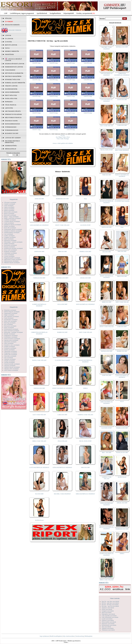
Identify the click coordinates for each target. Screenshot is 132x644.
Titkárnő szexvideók (108, 628)
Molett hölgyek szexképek (12, 312)
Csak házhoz (10, 70)
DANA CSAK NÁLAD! (39, 360)
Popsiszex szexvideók (108, 624)
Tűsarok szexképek (10, 365)
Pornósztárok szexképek (11, 329)
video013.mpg (36, 113)
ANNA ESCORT (122, 100)
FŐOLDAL (8, 18)
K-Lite (63, 135)
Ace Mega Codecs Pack (63, 137)
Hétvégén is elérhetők (14, 73)
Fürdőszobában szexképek (12, 232)
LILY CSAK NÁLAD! (39, 415)
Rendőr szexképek (10, 334)
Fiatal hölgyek (11, 98)
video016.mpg (88, 113)
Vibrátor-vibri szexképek (11, 369)
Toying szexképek (9, 362)
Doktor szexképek (9, 226)
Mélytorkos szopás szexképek (13, 259)
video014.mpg (53, 113)
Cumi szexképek (9, 223)
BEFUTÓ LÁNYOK (11, 45)
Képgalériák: (14, 199)
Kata (85, 199)
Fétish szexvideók (107, 609)
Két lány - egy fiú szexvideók (110, 606)
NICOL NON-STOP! (85, 441)
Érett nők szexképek (10, 228)
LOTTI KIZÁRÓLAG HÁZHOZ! (39, 467)
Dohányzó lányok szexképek (13, 225)
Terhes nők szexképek (11, 354)
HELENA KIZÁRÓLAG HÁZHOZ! (107, 528)
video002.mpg (53, 63)
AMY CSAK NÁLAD (85, 332)
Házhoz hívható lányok (15, 64)
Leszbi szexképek (9, 256)
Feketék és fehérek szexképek (13, 231)
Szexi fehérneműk (12, 92)
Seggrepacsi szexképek (11, 335)
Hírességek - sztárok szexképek (13, 242)
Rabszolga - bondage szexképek (14, 332)
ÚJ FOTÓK (8, 42)
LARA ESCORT (62, 415)
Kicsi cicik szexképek (11, 250)
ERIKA (85, 388)
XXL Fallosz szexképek (11, 370)
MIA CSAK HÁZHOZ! (122, 150)
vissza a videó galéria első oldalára (63, 143)
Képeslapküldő (69, 13)
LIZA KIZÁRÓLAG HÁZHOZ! (39, 225)
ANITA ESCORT (39, 251)
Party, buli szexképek (10, 321)
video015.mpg (71, 113)
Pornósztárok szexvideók (109, 625)
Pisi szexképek (8, 324)
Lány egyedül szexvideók (109, 616)
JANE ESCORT (39, 199)
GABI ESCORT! (122, 327)
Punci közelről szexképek (12, 331)
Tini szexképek (9, 358)
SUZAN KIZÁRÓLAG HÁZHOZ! (85, 361)
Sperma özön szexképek (11, 340)
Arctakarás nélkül (13, 111)
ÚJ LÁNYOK (9, 39)
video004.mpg (88, 63)
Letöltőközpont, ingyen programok (22, 13)
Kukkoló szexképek (10, 251)
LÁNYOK (8, 35)
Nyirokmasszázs (12, 130)
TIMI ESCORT (62, 251)
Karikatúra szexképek (11, 245)
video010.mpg (53, 96)
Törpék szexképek (9, 361)
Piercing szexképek (10, 323)
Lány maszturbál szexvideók (110, 617)
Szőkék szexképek (10, 346)
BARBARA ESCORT (62, 199)
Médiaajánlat (88, 636)
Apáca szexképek (9, 207)
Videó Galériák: (115, 598)
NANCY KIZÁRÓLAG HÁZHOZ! (122, 176)
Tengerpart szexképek (11, 353)
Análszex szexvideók (108, 608)
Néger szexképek (9, 315)
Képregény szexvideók (108, 614)
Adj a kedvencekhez (69, 636)
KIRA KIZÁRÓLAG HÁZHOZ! (85, 494)
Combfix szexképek (10, 220)
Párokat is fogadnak (13, 114)
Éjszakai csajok (11, 121)
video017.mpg (36, 129)
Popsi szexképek (9, 327)
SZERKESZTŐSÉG (11, 146)
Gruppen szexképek (10, 237)
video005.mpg (36, 80)
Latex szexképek (9, 255)
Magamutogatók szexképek (12, 258)
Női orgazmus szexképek (11, 316)
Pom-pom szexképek (10, 326)
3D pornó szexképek (10, 202)
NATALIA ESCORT (39, 278)
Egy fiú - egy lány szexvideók (110, 601)
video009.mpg (36, 96)
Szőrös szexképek (9, 350)
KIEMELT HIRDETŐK (12, 51)
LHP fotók (9, 108)
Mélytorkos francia (13, 117)
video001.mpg (36, 63)
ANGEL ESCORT (85, 278)
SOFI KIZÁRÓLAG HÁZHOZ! (85, 304)
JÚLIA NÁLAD (62, 441)
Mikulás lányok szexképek (12, 263)
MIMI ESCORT (107, 302)
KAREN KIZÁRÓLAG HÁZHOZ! (39, 305)
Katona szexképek (9, 247)
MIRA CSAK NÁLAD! (39, 441)
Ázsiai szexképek (9, 209)
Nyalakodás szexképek (11, 320)
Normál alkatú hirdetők (15, 83)
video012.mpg (88, 96)
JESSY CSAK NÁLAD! (62, 225)
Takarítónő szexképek (11, 351)
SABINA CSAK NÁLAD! (85, 415)
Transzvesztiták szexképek (12, 364)
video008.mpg (88, 80)
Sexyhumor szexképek (11, 337)
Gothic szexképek (9, 236)
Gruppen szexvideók (108, 611)
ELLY (122, 401)
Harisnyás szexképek (10, 240)
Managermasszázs (12, 124)
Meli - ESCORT (107, 452)
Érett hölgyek (11, 95)
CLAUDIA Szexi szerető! (62, 360)
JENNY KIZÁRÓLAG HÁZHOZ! (62, 388)
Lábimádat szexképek (11, 253)
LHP (6, 13)
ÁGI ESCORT (39, 494)
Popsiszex (9, 102)
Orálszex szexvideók (108, 620)
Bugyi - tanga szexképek (11, 217)
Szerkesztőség (80, 636)
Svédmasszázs (11, 127)
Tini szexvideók (106, 627)
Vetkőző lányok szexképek (12, 367)
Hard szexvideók (107, 612)
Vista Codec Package (63, 139)
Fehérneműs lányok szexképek (13, 229)
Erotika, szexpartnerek (84, 13)
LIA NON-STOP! (85, 225)
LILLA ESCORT (62, 304)
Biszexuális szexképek (11, 212)
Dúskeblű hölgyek (13, 79)
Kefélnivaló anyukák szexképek (14, 248)
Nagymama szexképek (11, 313)
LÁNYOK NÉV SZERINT (13, 138)
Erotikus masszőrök (13, 76)
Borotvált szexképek (10, 215)
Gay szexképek (9, 234)
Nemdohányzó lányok (14, 67)
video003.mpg (71, 63)
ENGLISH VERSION (15, 30)
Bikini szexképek (9, 210)
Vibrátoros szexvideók (108, 630)
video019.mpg (71, 129)
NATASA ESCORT (39, 388)
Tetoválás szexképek (10, 356)
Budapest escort (12, 133)
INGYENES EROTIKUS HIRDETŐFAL (12, 142)
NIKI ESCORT (85, 467)
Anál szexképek (9, 206)
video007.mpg (71, 80)
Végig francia (11, 105)
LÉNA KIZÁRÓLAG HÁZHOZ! (62, 467)
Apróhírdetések (42, 13)
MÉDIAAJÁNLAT (11, 149)
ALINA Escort (39, 520)
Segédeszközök (11, 89)
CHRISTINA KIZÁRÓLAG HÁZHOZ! (39, 333)
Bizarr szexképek (9, 213)
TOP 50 (7, 48)
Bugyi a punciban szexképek (13, 218)
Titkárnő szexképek (10, 359)
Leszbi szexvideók (107, 619)
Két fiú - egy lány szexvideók (110, 603)
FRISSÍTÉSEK (9, 54)
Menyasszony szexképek (11, 261)
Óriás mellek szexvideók (109, 622)
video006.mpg (53, 80)
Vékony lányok (11, 86)
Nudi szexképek (9, 318)
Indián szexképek (9, 244)
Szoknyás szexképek (10, 348)
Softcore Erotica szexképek (12, 339)
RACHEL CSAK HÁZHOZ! (62, 494)
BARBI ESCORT (62, 332)
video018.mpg (53, 129)
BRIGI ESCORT (122, 276)
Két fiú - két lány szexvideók (110, 605)
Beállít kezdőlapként (56, 636)
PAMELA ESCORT (85, 251)
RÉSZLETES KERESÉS (12, 25)
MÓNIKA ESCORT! (62, 278)
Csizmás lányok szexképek (12, 221)
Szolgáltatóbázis (55, 13)
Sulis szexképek (9, 343)
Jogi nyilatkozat (44, 636)
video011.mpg (71, 96)
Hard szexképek (9, 239)
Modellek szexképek (10, 310)
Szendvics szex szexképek (12, 345)
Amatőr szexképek (10, 204)
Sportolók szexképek (10, 342)
